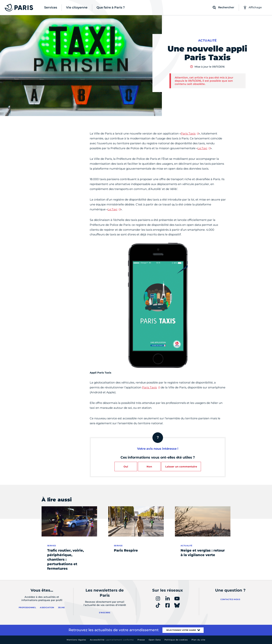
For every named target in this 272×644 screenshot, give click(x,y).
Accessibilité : (112, 640)
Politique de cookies (176, 640)
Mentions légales (76, 640)
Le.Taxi (202, 148)
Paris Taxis (188, 133)
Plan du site (198, 640)
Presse (141, 640)
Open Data (155, 640)
